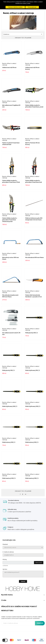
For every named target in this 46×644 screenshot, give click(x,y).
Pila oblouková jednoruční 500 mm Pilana (10, 296)
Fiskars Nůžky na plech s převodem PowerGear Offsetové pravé (10, 220)
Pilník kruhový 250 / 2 (9, 442)
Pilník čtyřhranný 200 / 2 (10, 406)
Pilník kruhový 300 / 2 (32, 442)
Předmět (5, 544)
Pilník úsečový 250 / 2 (32, 478)
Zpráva (5, 569)
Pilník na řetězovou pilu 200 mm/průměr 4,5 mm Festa (34, 219)
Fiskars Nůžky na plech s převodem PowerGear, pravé (34, 106)
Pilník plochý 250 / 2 (8, 370)
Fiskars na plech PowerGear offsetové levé (11, 144)
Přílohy (5, 559)
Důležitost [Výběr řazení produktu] (23, 34)
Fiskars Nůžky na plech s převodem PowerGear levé (34, 181)
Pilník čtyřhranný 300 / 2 (33, 406)
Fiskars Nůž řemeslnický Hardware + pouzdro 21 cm (34, 296)
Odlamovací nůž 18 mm (9, 68)
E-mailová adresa (8, 552)
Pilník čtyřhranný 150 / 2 (33, 370)
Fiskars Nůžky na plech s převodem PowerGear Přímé (11, 181)
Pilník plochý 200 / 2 (31, 333)
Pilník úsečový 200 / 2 (9, 478)
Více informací (23, 5)
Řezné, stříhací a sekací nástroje (9, 64)
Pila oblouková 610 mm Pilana (34, 257)
